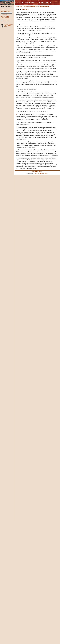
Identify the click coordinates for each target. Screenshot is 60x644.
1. (16, 12)
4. (16, 46)
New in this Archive (5, 18)
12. (17, 100)
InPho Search (35, 6)
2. (16, 24)
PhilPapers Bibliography (44, 6)
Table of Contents (5, 17)
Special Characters (5, 22)
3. (16, 38)
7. (16, 65)
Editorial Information (6, 20)
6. (16, 60)
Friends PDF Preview (27, 6)
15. (17, 122)
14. (17, 114)
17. (17, 150)
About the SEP (5, 21)
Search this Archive (5, 11)
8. (16, 71)
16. (17, 127)
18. (17, 158)
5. (16, 56)
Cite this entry (4, 9)
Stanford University (7, 26)
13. (17, 111)
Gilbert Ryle (25, 10)
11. (17, 92)
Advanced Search (5, 14)
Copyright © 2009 (36, 171)
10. (17, 89)
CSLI (6, 25)
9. (16, 81)
